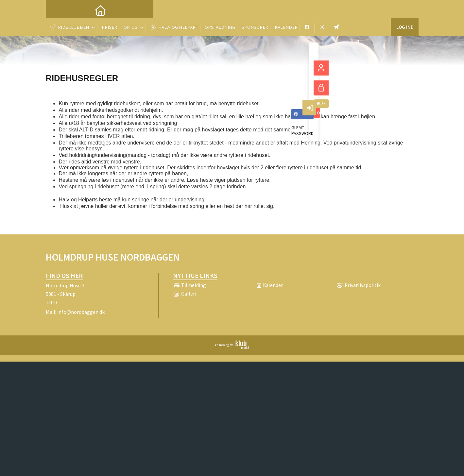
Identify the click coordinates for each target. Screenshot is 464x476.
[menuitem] (56, 10)
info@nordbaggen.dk (81, 312)
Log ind (405, 10)
